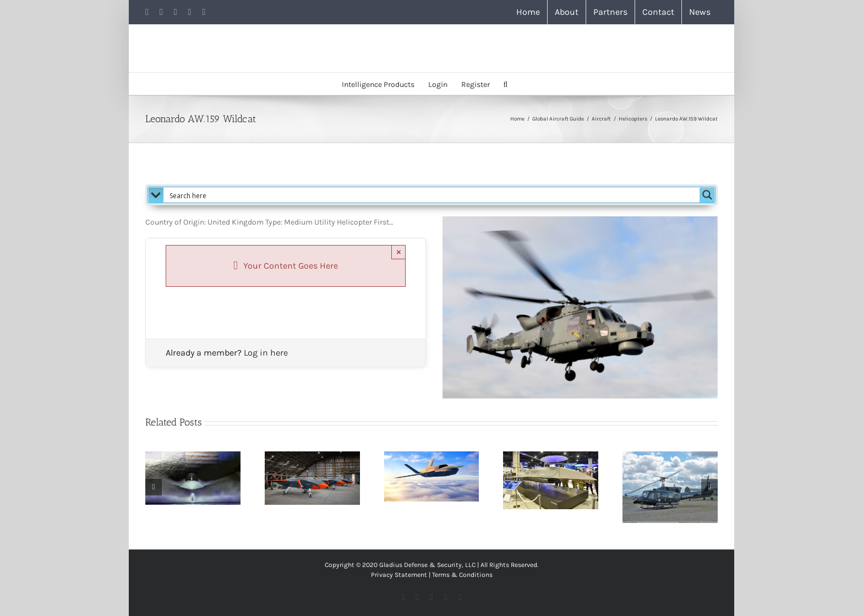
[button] (506, 84)
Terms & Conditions (462, 575)
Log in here (266, 353)
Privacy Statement (399, 575)
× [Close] (399, 252)
